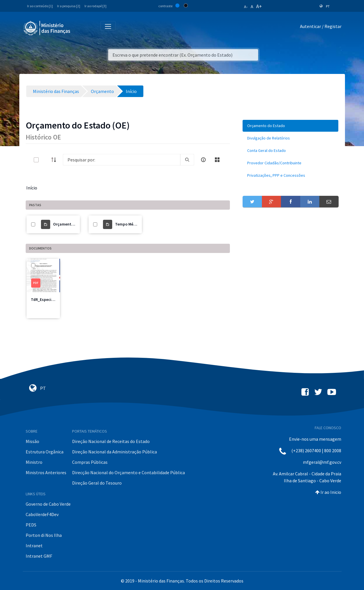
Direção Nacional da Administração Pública (115, 452)
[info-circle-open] (203, 160)
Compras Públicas (90, 462)
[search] (187, 160)
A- (246, 7)
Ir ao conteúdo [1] (40, 6)
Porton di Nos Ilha (44, 535)
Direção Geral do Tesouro (97, 483)
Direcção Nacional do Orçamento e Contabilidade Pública (128, 472)
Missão (32, 441)
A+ (259, 6)
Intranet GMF (39, 556)
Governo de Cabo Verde (48, 504)
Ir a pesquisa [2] (69, 6)
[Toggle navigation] (79, 28)
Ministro (34, 462)
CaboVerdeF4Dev (42, 514)
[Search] (122, 160)
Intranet (34, 546)
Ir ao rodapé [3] (95, 6)
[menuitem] (290, 126)
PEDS (31, 525)
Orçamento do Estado (73, 224)
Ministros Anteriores (46, 472)
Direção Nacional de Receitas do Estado (111, 441)
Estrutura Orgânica (45, 452)
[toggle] (46, 160)
